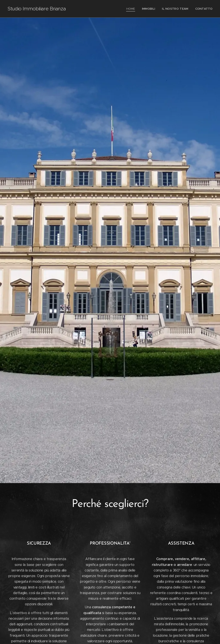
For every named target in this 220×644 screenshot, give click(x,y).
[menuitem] (134, 9)
